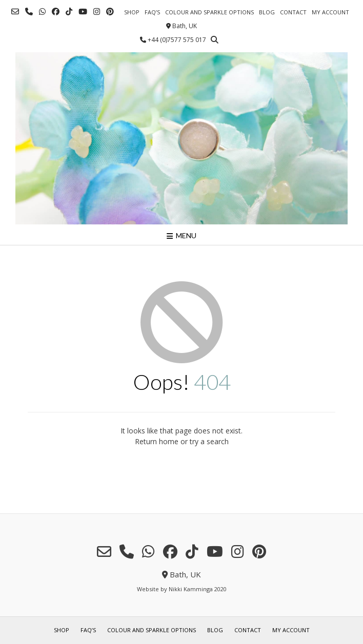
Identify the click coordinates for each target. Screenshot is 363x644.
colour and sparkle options (209, 12)
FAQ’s (152, 12)
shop (132, 12)
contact (293, 12)
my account (330, 12)
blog (267, 12)
